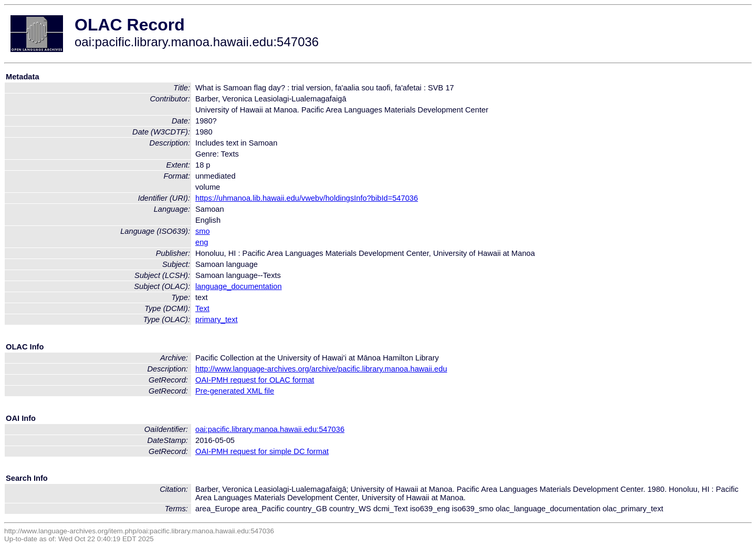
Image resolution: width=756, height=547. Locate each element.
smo (203, 231)
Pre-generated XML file (235, 391)
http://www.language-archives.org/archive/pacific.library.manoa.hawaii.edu (321, 369)
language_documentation (239, 286)
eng (202, 242)
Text (202, 308)
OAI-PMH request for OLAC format (255, 380)
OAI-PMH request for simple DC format (262, 451)
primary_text (217, 319)
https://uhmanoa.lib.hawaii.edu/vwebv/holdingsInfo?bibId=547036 (307, 198)
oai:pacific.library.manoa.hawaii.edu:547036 (270, 429)
